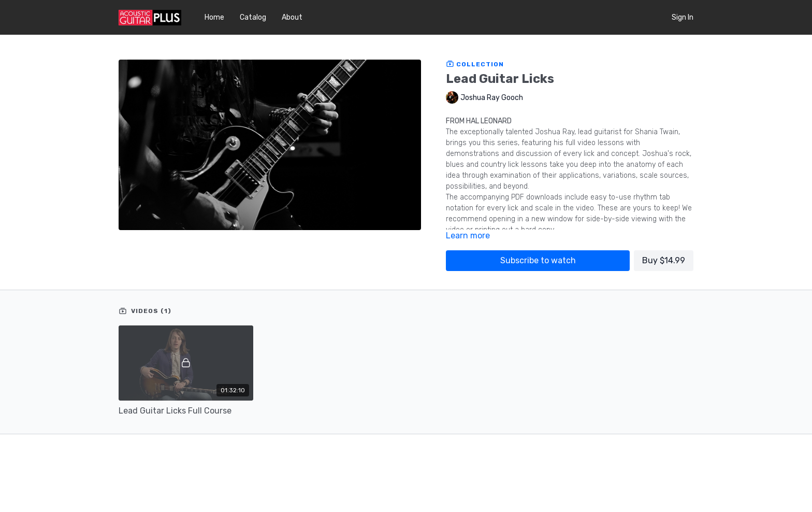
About (292, 17)
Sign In (683, 17)
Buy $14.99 (664, 260)
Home (214, 17)
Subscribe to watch (538, 260)
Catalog (253, 17)
